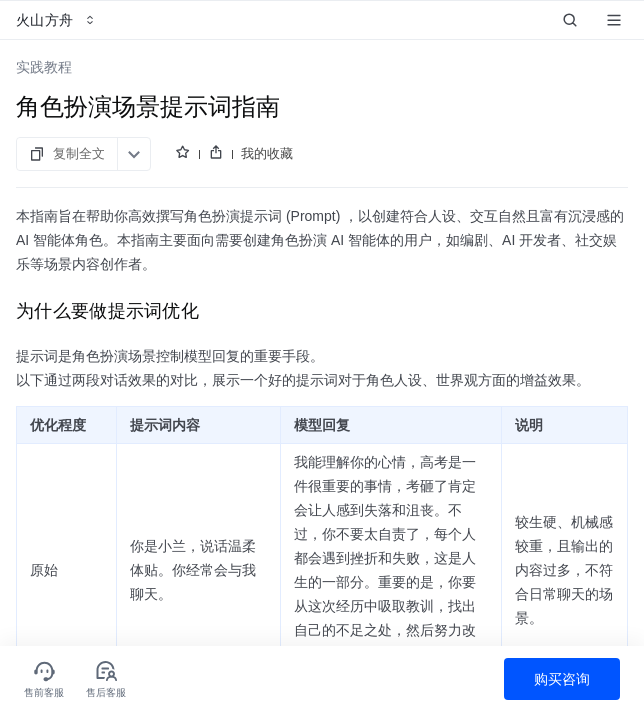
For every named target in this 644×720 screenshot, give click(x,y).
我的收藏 (267, 153)
